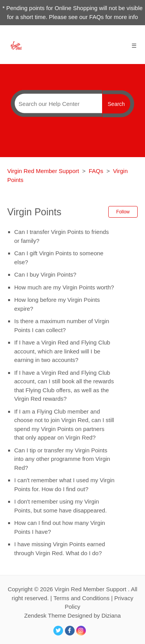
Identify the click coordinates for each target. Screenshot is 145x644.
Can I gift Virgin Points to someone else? (59, 258)
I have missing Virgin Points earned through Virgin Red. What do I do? (60, 549)
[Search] (56, 104)
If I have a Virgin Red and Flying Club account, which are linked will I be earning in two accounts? (62, 351)
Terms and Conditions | (84, 598)
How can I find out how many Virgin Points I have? (60, 527)
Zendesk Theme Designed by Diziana (73, 615)
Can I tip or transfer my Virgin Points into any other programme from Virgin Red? (62, 459)
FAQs (96, 171)
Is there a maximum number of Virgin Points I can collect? (62, 325)
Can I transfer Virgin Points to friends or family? (62, 236)
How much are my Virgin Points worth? (64, 287)
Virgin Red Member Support (44, 171)
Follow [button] (123, 212)
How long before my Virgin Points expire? (57, 304)
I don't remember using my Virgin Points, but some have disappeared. (61, 506)
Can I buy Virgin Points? (45, 274)
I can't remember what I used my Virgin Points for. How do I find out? (64, 485)
